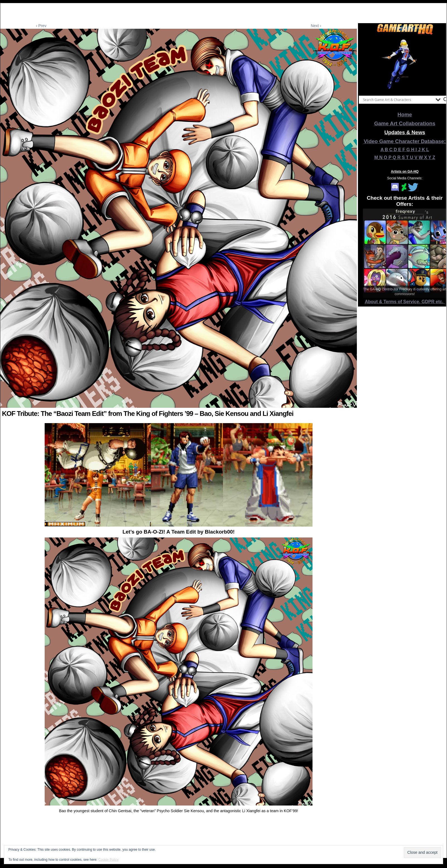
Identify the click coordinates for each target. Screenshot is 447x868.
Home (405, 114)
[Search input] (398, 100)
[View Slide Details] (405, 64)
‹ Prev (41, 26)
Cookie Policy (108, 860)
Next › (316, 26)
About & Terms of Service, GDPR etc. (405, 302)
